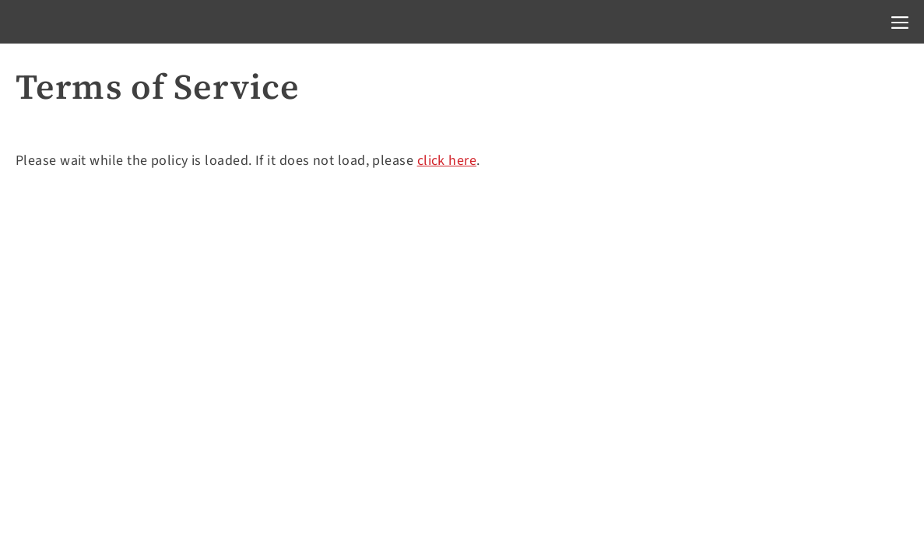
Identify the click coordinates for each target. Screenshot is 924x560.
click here (447, 161)
